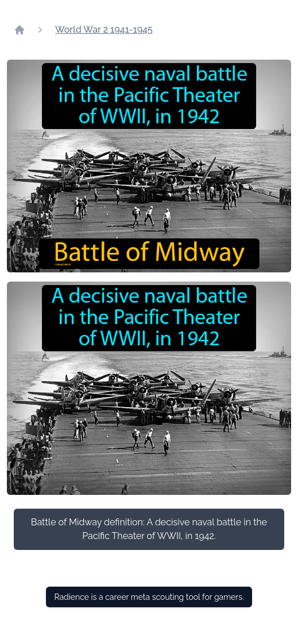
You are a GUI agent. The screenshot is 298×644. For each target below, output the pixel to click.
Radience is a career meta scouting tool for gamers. (149, 597)
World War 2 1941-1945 (104, 30)
